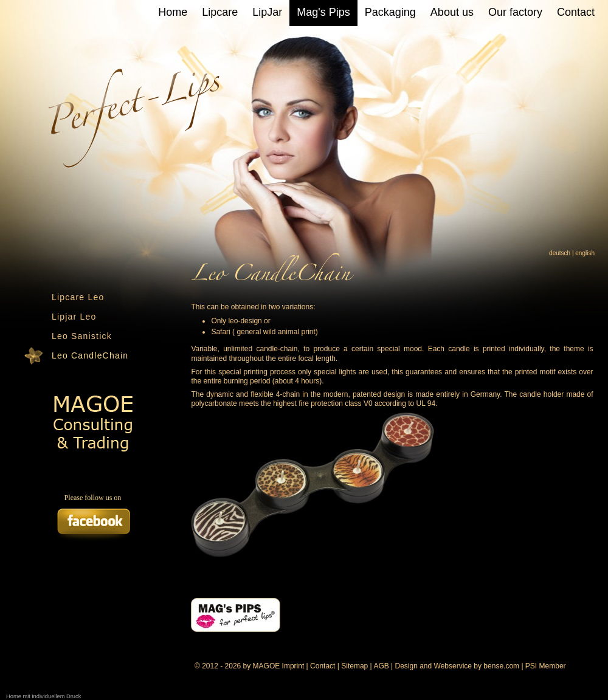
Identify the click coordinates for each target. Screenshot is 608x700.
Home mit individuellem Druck (43, 696)
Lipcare (220, 12)
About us (452, 12)
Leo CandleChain (90, 355)
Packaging (390, 12)
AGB (381, 666)
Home (173, 12)
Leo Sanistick (82, 336)
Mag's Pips (323, 12)
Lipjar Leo (74, 317)
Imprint (293, 666)
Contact (576, 12)
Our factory (515, 12)
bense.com (501, 666)
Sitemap (354, 666)
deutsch (560, 253)
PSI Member (546, 666)
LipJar (267, 12)
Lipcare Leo (78, 297)
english (585, 253)
